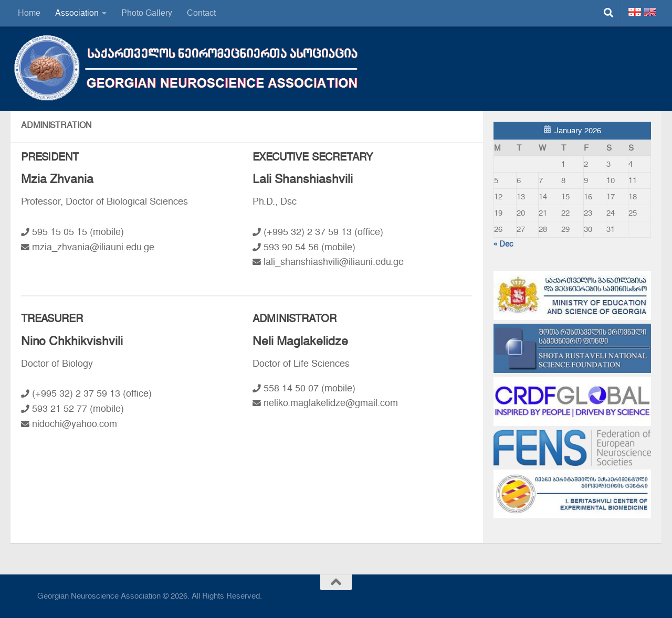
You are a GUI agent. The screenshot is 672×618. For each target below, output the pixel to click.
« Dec (503, 244)
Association (77, 13)
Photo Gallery (147, 13)
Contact (201, 13)
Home (29, 13)
